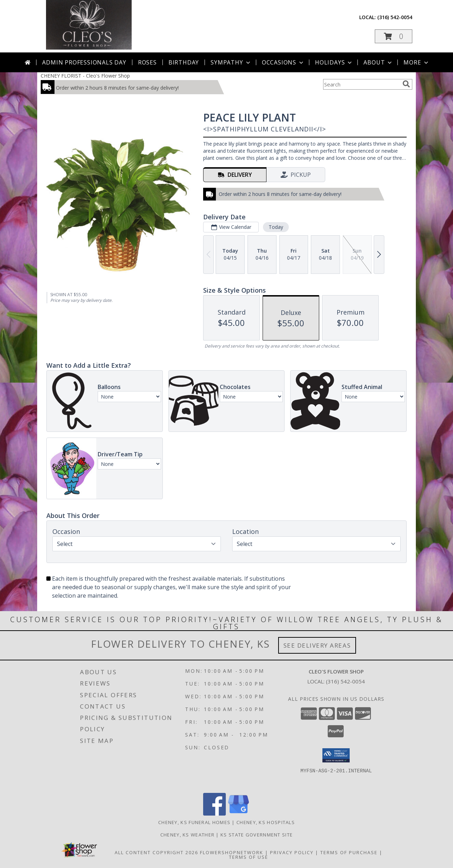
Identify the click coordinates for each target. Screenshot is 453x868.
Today (276, 227)
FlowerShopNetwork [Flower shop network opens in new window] (232, 852)
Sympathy (231, 62)
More (416, 62)
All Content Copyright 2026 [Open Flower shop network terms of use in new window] (156, 852)
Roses (147, 62)
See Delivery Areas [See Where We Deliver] (317, 645)
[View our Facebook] (214, 814)
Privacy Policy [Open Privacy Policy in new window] (292, 852)
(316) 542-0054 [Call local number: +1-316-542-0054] (395, 17)
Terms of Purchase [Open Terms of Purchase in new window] (349, 852)
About (378, 62)
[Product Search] (361, 84)
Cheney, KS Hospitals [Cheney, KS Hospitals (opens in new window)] (266, 822)
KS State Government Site (257, 835)
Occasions (283, 62)
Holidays (334, 62)
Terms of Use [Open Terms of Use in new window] (249, 857)
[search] (406, 84)
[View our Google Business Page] (239, 814)
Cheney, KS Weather (187, 835)
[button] (394, 36)
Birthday (184, 62)
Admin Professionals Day (84, 62)
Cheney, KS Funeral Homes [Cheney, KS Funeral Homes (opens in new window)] (194, 822)
